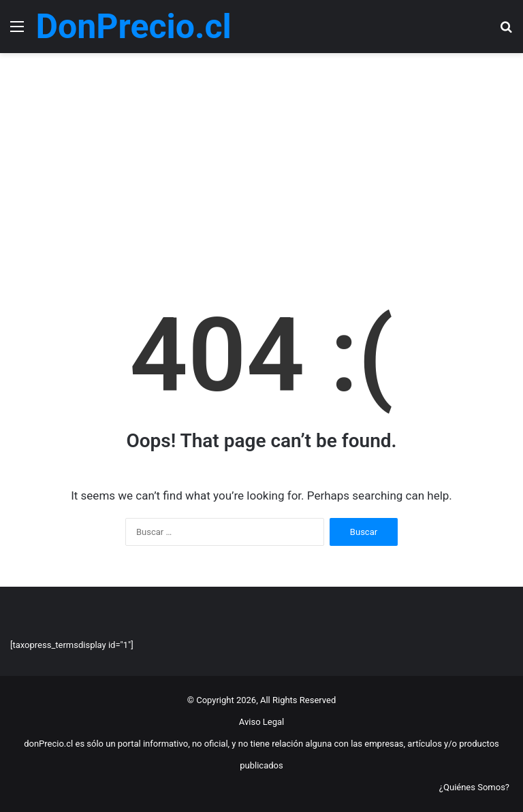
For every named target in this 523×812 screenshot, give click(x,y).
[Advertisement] (261, 169)
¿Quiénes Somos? (474, 787)
